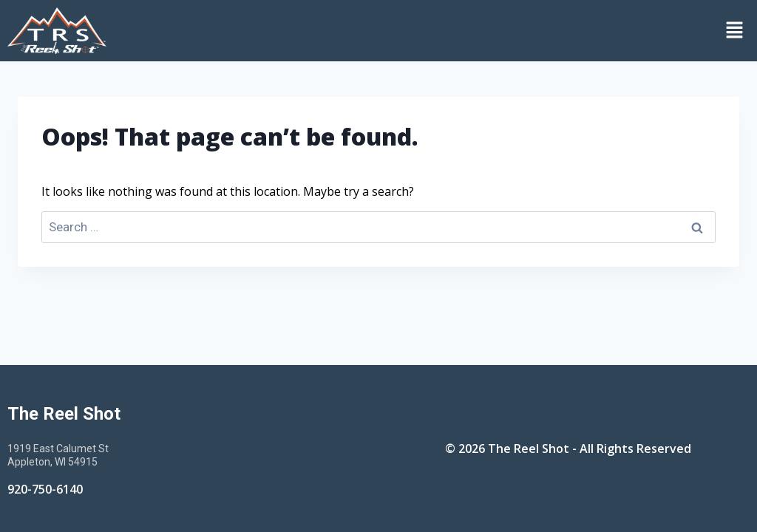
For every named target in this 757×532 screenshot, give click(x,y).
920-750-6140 (45, 489)
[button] (435, 30)
